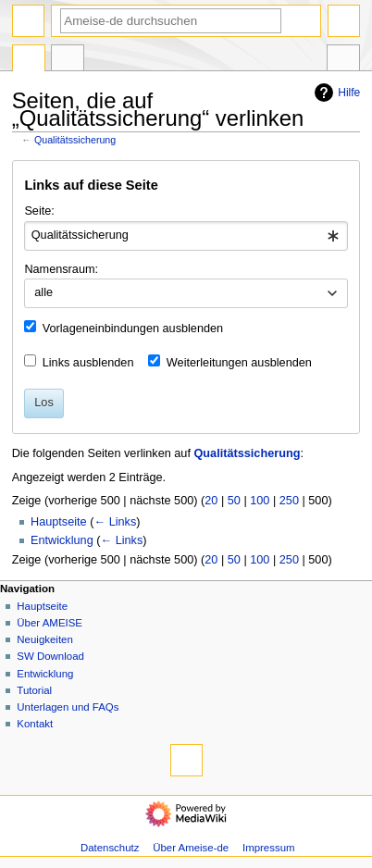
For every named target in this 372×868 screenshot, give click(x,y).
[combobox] (186, 236)
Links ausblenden (88, 363)
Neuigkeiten (45, 639)
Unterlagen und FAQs (68, 707)
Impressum (269, 848)
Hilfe (335, 93)
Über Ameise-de (191, 848)
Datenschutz (110, 848)
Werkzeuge (343, 60)
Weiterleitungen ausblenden (239, 363)
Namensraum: (61, 269)
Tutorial (34, 690)
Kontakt (35, 724)
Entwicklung (62, 540)
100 (260, 501)
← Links (115, 522)
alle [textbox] (43, 292)
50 (234, 501)
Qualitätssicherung (75, 140)
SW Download (50, 656)
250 (289, 501)
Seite (29, 60)
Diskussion (68, 60)
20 (211, 501)
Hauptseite (59, 522)
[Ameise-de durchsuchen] (171, 21)
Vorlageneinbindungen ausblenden (133, 329)
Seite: (39, 211)
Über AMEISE (50, 623)
